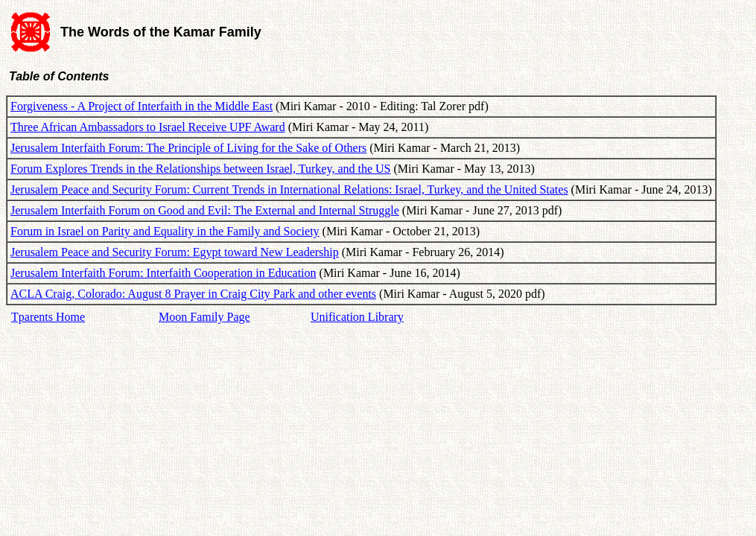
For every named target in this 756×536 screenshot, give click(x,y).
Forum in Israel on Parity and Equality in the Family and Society (165, 231)
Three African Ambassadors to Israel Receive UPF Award (148, 127)
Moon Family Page (204, 317)
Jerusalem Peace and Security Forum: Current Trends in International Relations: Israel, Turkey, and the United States (289, 189)
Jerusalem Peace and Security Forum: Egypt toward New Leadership (175, 252)
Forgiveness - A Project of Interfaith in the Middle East (142, 106)
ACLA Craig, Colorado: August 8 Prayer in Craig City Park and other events (193, 294)
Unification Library (357, 317)
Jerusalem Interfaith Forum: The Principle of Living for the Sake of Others (188, 148)
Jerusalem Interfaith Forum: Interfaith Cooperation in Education (163, 273)
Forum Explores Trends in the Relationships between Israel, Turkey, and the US (200, 169)
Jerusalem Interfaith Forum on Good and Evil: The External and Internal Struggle (205, 210)
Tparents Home (48, 317)
